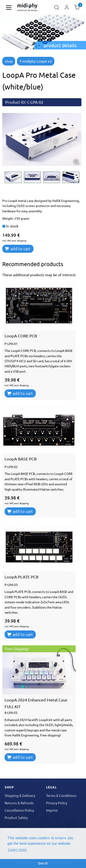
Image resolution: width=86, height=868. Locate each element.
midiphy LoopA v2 (36, 61)
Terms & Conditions (61, 795)
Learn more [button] (17, 850)
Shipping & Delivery (20, 795)
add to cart (18, 249)
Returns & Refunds (19, 803)
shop (9, 61)
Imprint (52, 810)
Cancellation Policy (19, 810)
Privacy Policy (57, 803)
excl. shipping (19, 240)
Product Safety (16, 818)
